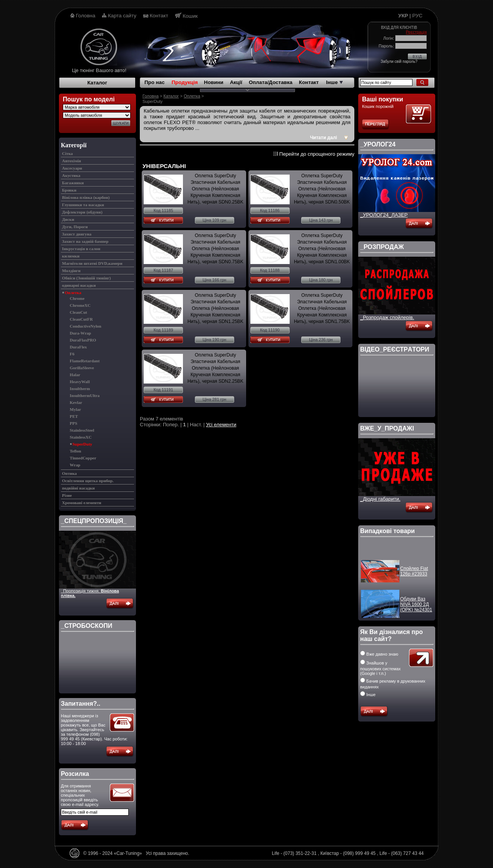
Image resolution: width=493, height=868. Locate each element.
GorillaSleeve (82, 368)
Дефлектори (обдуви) (82, 212)
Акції (236, 82)
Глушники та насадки (83, 205)
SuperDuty (82, 444)
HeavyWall (80, 382)
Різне (67, 495)
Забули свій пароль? (399, 61)
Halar (75, 375)
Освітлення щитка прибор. (88, 481)
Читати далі (324, 138)
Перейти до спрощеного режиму (317, 154)
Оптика (69, 473)
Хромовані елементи (82, 503)
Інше (335, 82)
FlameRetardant (85, 361)
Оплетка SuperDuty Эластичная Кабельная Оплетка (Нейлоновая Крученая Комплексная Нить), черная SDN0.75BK (215, 249)
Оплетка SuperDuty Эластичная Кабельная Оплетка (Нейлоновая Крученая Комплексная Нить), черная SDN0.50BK (322, 189)
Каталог (97, 83)
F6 (72, 354)
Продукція (184, 82)
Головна (86, 16)
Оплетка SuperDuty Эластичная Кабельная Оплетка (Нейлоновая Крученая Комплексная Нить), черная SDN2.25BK (215, 368)
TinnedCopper (83, 458)
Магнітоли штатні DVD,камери (92, 263)
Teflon (75, 451)
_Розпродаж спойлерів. (387, 317)
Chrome (77, 298)
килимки (71, 256)
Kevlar (76, 402)
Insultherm (80, 389)
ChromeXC (80, 305)
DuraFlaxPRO (83, 340)
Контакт (159, 16)
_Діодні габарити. (380, 499)
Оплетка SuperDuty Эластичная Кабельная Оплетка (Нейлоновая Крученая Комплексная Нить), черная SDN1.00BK (322, 249)
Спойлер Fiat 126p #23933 (414, 575)
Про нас (154, 82)
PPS (74, 423)
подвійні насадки (78, 488)
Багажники (73, 183)
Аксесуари (72, 168)
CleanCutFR (81, 319)
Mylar (75, 409)
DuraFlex (78, 347)
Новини (214, 82)
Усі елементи (221, 425)
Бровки (69, 190)
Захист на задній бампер (85, 241)
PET (74, 416)
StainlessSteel (82, 430)
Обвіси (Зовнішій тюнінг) (86, 278)
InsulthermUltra (85, 395)
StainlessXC (81, 437)
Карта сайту (122, 16)
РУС (417, 16)
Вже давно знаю (379, 654)
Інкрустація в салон (81, 249)
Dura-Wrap (80, 333)
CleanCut (78, 312)
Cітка (67, 153)
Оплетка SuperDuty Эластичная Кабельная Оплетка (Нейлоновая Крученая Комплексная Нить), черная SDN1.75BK (322, 308)
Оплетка (73, 293)
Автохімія (71, 161)
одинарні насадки (79, 285)
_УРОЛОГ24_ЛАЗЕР (384, 215)
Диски (68, 219)
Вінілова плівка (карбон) (86, 197)
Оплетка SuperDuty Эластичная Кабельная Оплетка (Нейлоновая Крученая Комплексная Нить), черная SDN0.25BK (215, 189)
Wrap (75, 465)
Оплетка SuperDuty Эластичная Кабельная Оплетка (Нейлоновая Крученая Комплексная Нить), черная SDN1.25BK (215, 308)
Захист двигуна (77, 234)
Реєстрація (416, 32)
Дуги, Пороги (75, 227)
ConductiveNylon (86, 326)
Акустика (71, 175)
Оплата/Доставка (271, 82)
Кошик (190, 16)
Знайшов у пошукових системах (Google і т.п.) (380, 668)
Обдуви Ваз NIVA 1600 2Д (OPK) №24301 (416, 608)
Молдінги (71, 271)
